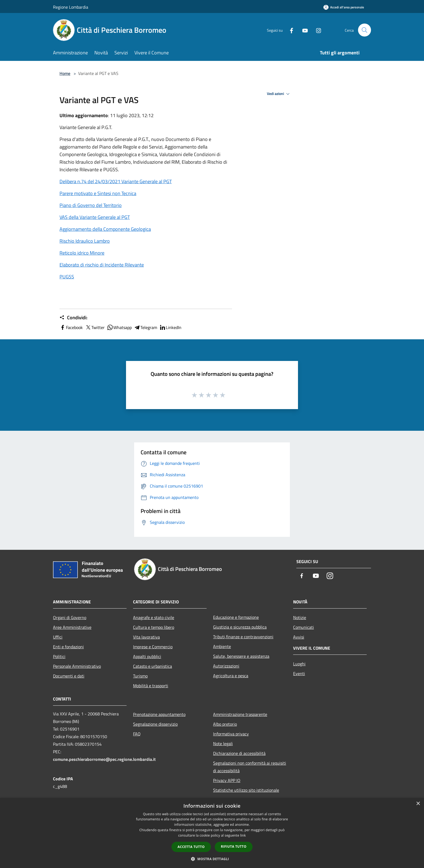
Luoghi (299, 664)
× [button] (418, 804)
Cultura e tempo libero (154, 627)
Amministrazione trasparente (240, 714)
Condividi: (73, 318)
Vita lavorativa (146, 637)
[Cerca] (365, 30)
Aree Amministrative (72, 627)
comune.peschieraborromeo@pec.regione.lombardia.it (104, 759)
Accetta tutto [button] (191, 847)
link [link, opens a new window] (243, 835)
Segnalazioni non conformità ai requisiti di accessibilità (250, 767)
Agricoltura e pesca (231, 676)
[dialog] (212, 833)
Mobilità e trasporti (151, 686)
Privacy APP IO (227, 780)
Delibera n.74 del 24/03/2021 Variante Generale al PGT (116, 181)
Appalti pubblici (147, 656)
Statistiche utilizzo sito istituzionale (246, 790)
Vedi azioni (279, 94)
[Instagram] (316, 30)
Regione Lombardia (71, 7)
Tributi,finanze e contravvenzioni (243, 637)
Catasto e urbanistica (153, 666)
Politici (59, 656)
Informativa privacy (231, 734)
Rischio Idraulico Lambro (85, 241)
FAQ (137, 734)
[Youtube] (303, 30)
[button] (212, 859)
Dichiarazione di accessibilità (239, 753)
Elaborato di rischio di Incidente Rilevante (102, 265)
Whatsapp (119, 327)
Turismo (140, 676)
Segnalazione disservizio (155, 724)
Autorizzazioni (226, 666)
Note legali (223, 744)
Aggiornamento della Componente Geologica (105, 229)
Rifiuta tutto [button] (234, 846)
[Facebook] (289, 30)
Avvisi (299, 637)
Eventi (299, 673)
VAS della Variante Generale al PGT (95, 217)
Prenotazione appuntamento (159, 714)
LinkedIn (170, 327)
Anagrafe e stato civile (154, 617)
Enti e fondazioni (68, 647)
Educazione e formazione (236, 617)
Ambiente (222, 646)
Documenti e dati (69, 676)
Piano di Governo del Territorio (91, 205)
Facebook (71, 327)
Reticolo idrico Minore (82, 253)
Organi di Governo (70, 617)
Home (65, 73)
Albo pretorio (225, 724)
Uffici (58, 637)
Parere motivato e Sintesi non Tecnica (98, 193)
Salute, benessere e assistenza (241, 656)
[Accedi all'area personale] (344, 7)
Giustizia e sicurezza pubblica (240, 627)
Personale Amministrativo (77, 666)
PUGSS (67, 277)
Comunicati (304, 627)
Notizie (300, 617)
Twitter (95, 327)
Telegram (145, 327)
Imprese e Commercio (153, 647)
